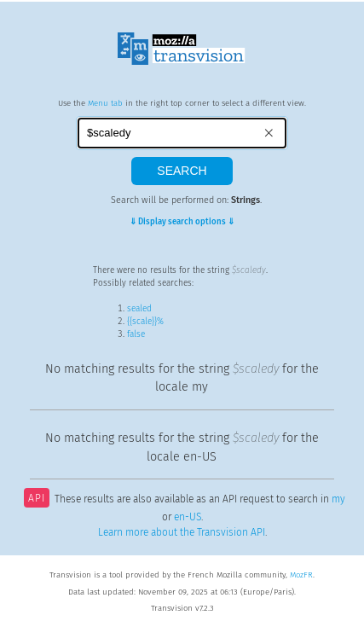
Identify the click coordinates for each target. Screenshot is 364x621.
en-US (188, 517)
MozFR (301, 575)
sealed (139, 309)
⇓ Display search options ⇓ (182, 222)
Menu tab (105, 103)
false (136, 334)
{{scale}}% (145, 322)
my (338, 500)
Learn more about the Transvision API (182, 532)
